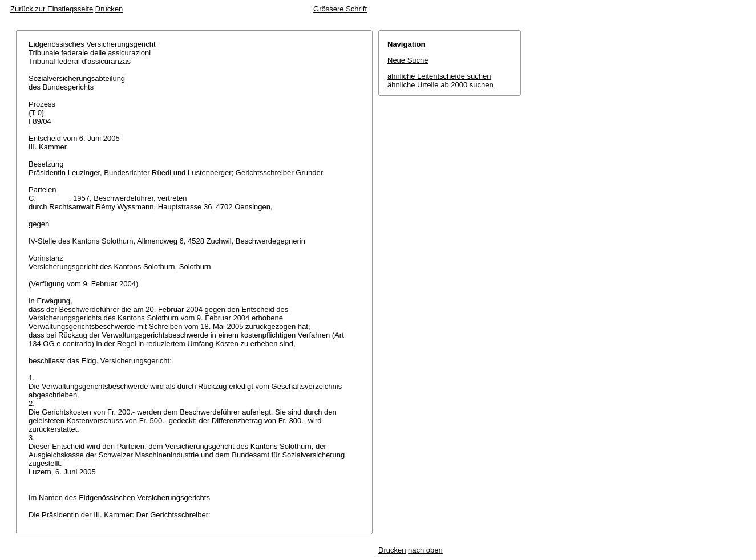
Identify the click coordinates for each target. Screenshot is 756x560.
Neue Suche (408, 60)
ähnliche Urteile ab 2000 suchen (440, 85)
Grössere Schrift (340, 9)
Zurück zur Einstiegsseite (52, 9)
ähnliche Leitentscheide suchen (439, 76)
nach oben (425, 550)
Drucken (109, 9)
